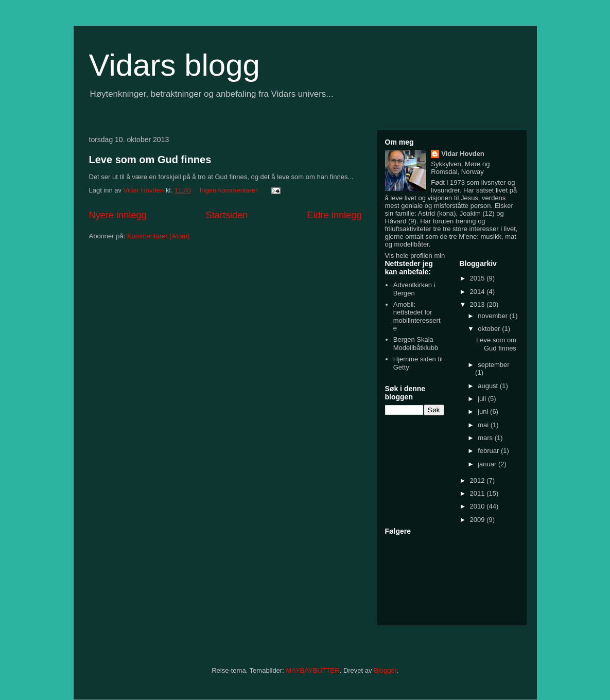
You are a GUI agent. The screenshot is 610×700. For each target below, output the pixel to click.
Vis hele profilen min (415, 256)
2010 (478, 506)
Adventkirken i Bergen (414, 289)
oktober (490, 329)
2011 (478, 493)
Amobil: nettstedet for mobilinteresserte (417, 317)
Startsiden (227, 215)
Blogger (385, 670)
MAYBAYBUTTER (312, 670)
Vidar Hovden (463, 154)
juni (484, 412)
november (493, 316)
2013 (478, 304)
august (489, 386)
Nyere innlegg (118, 215)
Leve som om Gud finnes (150, 160)
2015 (478, 278)
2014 (478, 292)
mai (484, 425)
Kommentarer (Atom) (158, 236)
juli (483, 399)
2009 (478, 520)
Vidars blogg (175, 65)
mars (486, 438)
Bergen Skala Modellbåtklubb (416, 344)
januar (488, 464)
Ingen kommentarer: (231, 190)
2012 (478, 480)
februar (489, 451)
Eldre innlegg (334, 215)
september (493, 365)
